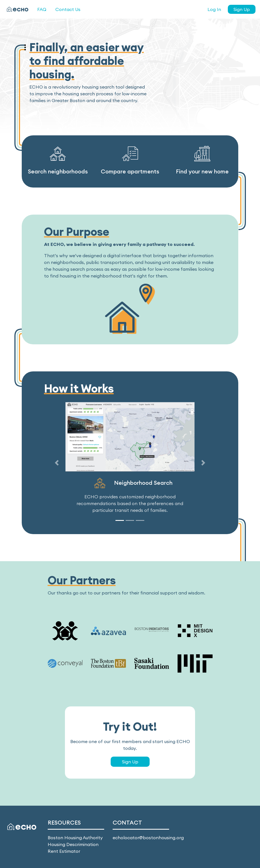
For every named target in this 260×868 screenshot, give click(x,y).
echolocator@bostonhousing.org (148, 838)
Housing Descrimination (73, 844)
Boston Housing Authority (75, 838)
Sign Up (242, 9)
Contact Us (68, 9)
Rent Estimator (64, 851)
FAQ (42, 9)
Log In (214, 9)
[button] (57, 463)
